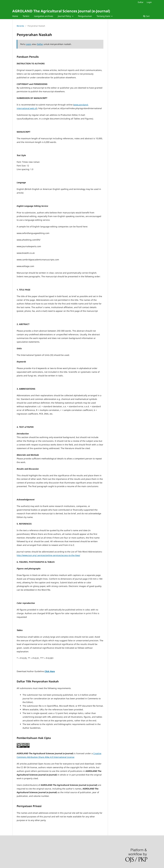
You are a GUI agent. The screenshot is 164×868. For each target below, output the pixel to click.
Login (149, 2)
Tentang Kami (104, 16)
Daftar (141, 2)
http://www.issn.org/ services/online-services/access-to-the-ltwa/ (48, 555)
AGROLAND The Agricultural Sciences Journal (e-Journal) (61, 11)
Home (15, 16)
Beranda (20, 26)
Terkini (26, 16)
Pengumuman (85, 16)
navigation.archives (44, 16)
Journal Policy (65, 16)
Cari (146, 16)
